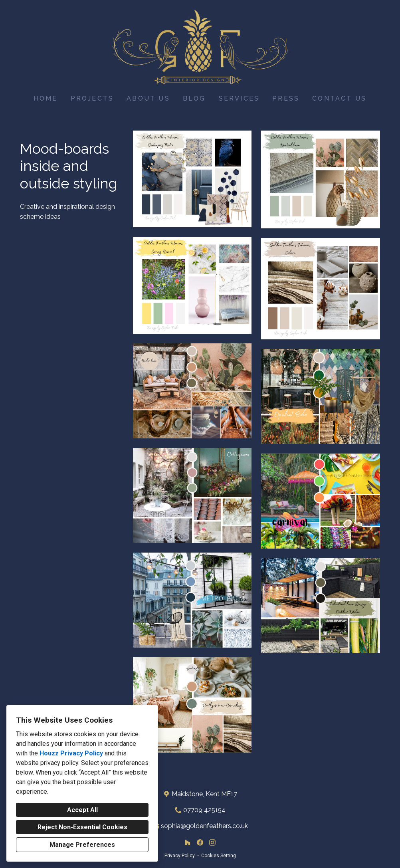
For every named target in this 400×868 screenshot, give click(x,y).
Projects (92, 98)
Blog (194, 98)
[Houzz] (188, 843)
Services (239, 98)
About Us (148, 98)
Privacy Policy (180, 856)
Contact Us (339, 98)
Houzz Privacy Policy (71, 753)
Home (46, 98)
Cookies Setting (219, 856)
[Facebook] (200, 843)
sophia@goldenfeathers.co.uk (204, 826)
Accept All (82, 810)
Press (286, 98)
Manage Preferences (82, 845)
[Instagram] (212, 843)
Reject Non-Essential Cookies (82, 827)
